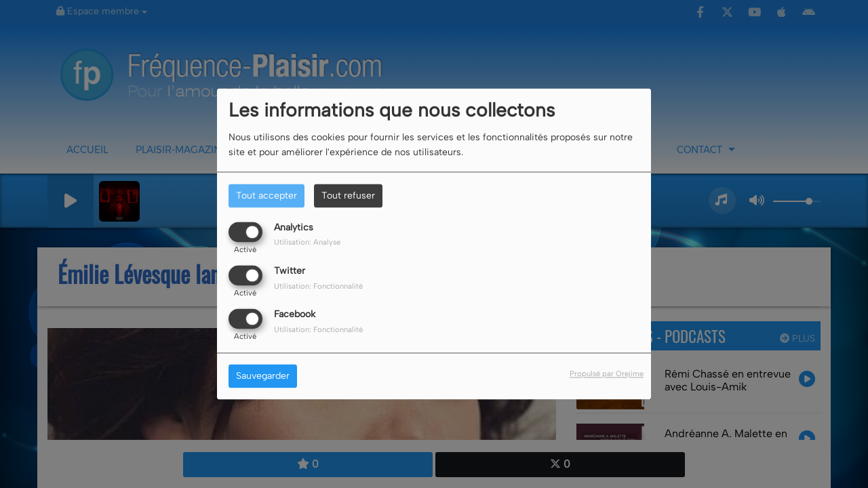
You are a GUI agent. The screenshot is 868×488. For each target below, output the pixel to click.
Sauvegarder (263, 377)
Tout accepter (267, 196)
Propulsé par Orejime (607, 374)
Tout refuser (348, 196)
